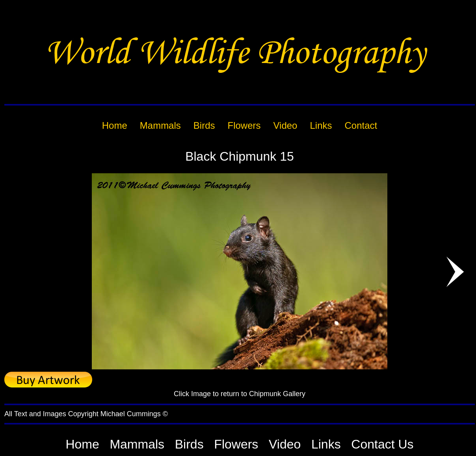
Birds (189, 444)
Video (285, 444)
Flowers (236, 444)
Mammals (137, 444)
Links (326, 444)
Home (82, 444)
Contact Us (382, 444)
